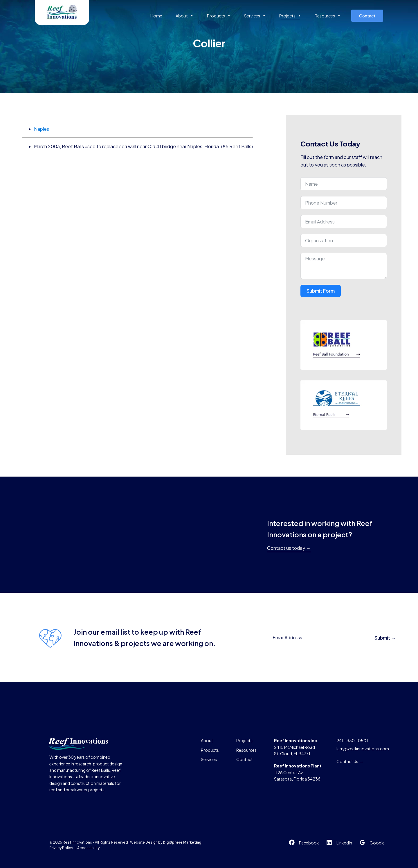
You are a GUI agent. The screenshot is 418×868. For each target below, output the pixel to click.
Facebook (309, 843)
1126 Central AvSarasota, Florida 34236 (298, 772)
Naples (42, 129)
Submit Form (321, 291)
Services (255, 16)
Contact (367, 16)
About (185, 16)
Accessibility (88, 848)
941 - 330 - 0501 (352, 740)
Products (219, 16)
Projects (290, 16)
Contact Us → (350, 761)
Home (156, 16)
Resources (328, 16)
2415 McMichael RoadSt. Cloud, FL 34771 (296, 747)
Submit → (385, 638)
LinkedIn (344, 843)
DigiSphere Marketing (182, 842)
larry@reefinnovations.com (363, 749)
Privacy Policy (61, 848)
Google (377, 843)
